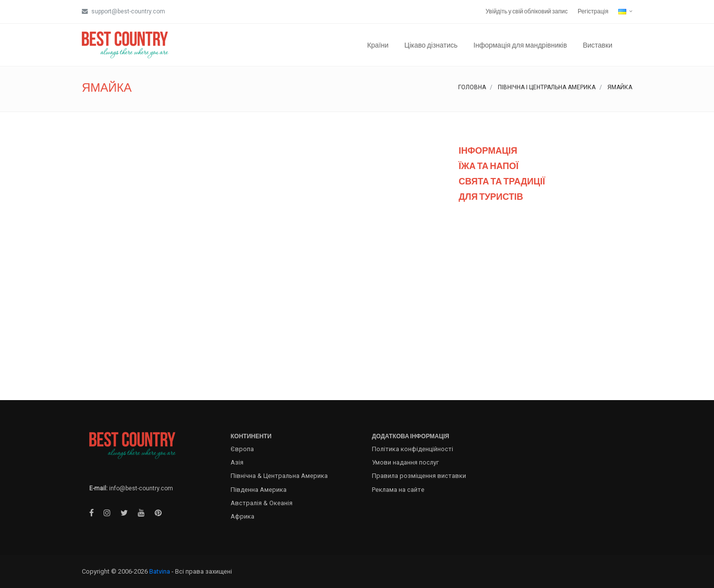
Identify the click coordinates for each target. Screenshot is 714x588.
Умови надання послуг (405, 462)
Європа (242, 449)
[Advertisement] (545, 299)
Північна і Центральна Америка (547, 87)
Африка (242, 516)
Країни (378, 45)
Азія (237, 462)
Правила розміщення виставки (419, 476)
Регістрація (593, 11)
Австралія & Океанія (262, 503)
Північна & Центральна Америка (279, 476)
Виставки (597, 45)
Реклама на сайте (398, 490)
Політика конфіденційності (413, 449)
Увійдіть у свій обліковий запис (527, 11)
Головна (472, 87)
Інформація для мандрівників (520, 45)
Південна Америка (259, 490)
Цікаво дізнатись (431, 45)
